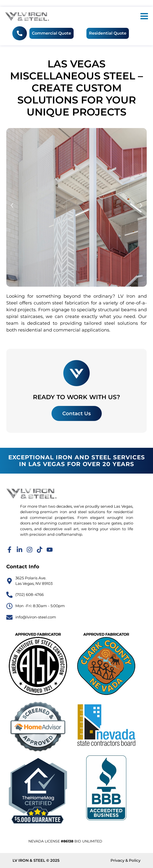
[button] (12, 205)
